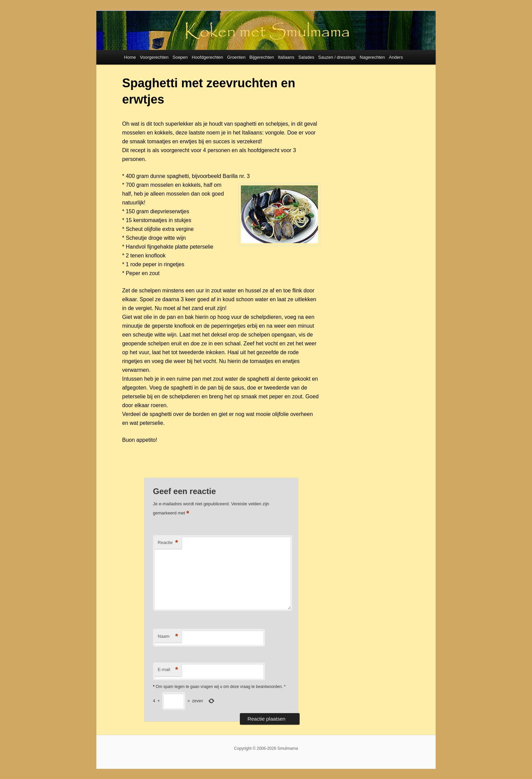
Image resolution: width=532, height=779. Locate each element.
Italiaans (286, 57)
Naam (168, 637)
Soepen (180, 57)
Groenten (236, 57)
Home (130, 57)
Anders (396, 57)
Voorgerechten (154, 57)
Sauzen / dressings (337, 57)
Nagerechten (372, 57)
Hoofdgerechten (207, 57)
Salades (306, 57)
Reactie (168, 543)
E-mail (168, 670)
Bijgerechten (262, 57)
